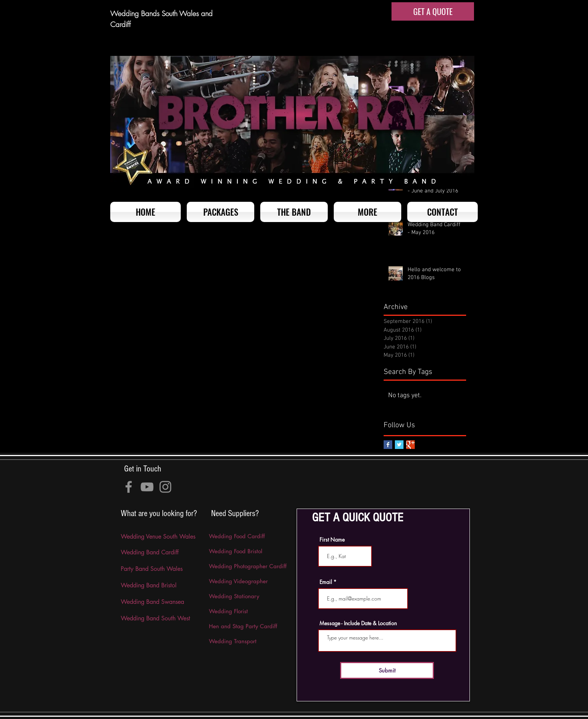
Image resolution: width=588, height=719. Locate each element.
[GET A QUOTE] (433, 11)
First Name (332, 540)
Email (326, 582)
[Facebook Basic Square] (388, 445)
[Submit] (387, 670)
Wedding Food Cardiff (237, 536)
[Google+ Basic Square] (410, 445)
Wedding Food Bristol (235, 551)
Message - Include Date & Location (358, 623)
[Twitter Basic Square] (399, 445)
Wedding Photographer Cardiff (248, 566)
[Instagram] (165, 487)
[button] (367, 212)
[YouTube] (147, 487)
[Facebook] (129, 487)
